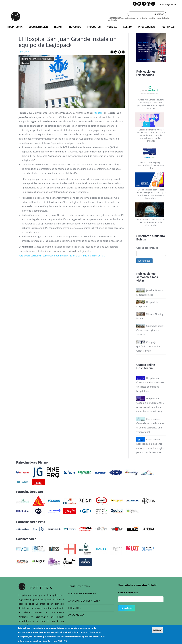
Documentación (38, 27)
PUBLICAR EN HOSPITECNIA (82, 593)
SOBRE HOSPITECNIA (79, 586)
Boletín (141, 239)
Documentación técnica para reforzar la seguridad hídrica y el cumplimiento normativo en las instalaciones (151, 194)
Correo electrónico (147, 248)
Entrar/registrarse (168, 5)
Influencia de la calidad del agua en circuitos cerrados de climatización (151, 222)
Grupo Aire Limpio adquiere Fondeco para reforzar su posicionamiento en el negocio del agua (151, 104)
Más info (62, 641)
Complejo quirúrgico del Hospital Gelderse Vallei (148, 346)
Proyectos (74, 27)
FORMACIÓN (75, 608)
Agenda (128, 27)
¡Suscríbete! (144, 261)
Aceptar (157, 630)
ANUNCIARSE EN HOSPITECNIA (84, 601)
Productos (94, 27)
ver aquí (98, 113)
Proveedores (147, 27)
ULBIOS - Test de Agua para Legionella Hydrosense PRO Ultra (151, 165)
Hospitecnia (15, 27)
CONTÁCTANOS (76, 615)
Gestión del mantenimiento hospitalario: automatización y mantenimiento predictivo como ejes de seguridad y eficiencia (151, 135)
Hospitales (168, 27)
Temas (58, 27)
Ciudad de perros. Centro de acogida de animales (151, 330)
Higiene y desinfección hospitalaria (37, 59)
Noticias (112, 27)
